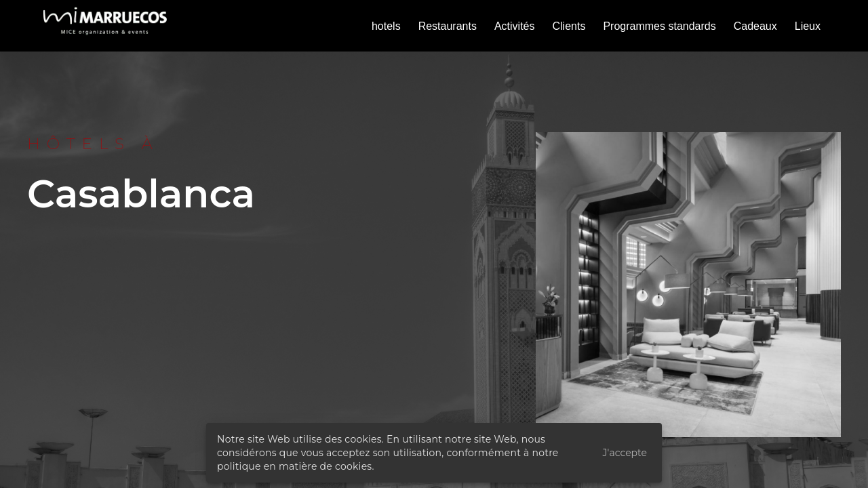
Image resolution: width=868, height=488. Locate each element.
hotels (386, 26)
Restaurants (448, 26)
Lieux (808, 26)
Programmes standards (659, 26)
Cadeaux (755, 26)
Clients (569, 26)
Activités (515, 26)
